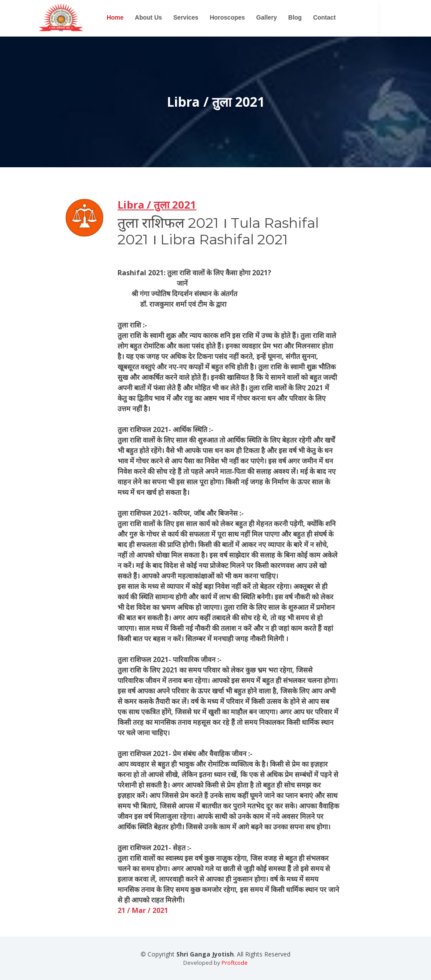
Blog (322, 17)
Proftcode (235, 963)
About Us (175, 17)
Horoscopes (254, 17)
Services (212, 17)
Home (142, 17)
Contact (351, 17)
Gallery (293, 17)
